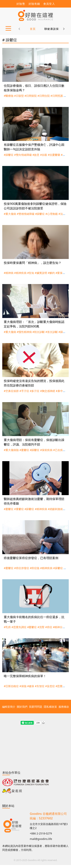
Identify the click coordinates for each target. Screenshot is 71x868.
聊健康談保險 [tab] (53, 29)
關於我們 (22, 707)
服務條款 (64, 707)
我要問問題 (36, 707)
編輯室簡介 (9, 707)
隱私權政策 (50, 707)
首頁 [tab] (33, 29)
